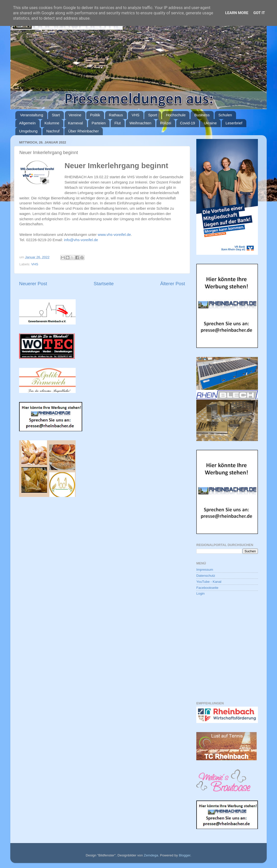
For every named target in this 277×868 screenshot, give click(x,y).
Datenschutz (206, 576)
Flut (118, 123)
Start (56, 115)
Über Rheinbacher (83, 131)
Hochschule (176, 115)
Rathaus (116, 115)
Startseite (104, 284)
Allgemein (27, 123)
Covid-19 (188, 123)
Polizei (166, 123)
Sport (153, 115)
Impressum (205, 570)
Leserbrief (234, 123)
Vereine (75, 115)
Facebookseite (207, 588)
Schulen (225, 115)
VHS (136, 115)
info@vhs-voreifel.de (81, 240)
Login (200, 593)
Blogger (184, 855)
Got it (259, 13)
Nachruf (53, 131)
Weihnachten (140, 123)
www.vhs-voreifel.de (114, 235)
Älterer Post (173, 284)
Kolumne (52, 123)
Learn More (237, 13)
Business (202, 115)
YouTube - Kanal (209, 582)
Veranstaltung (32, 115)
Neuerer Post (33, 284)
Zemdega (151, 855)
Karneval (76, 123)
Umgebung (28, 131)
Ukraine (210, 123)
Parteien (99, 123)
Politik (95, 115)
